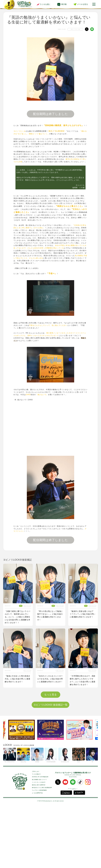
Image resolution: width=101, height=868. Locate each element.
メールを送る (82, 4)
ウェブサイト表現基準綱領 (39, 852)
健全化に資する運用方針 (39, 847)
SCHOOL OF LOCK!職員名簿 (40, 839)
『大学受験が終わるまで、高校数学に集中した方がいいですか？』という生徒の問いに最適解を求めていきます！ (83, 680)
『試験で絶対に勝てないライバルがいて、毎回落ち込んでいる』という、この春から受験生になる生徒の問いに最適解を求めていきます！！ (17, 617)
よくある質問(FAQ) (37, 855)
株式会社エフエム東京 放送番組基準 (42, 850)
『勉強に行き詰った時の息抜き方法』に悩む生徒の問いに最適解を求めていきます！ (17, 679)
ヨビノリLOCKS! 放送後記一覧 (50, 767)
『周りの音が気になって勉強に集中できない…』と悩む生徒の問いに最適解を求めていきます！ (50, 616)
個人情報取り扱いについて (39, 841)
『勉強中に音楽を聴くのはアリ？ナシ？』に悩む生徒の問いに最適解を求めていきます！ (83, 614)
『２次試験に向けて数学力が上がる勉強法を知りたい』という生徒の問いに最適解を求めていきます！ (83, 742)
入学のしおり (36, 833)
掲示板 (64, 4)
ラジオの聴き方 (36, 836)
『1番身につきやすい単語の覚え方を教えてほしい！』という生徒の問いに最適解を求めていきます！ (50, 742)
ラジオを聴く (43, 4)
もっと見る (50, 756)
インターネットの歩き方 (39, 844)
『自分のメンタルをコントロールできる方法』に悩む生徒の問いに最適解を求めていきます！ (50, 679)
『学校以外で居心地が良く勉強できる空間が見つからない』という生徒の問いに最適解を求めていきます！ (17, 742)
